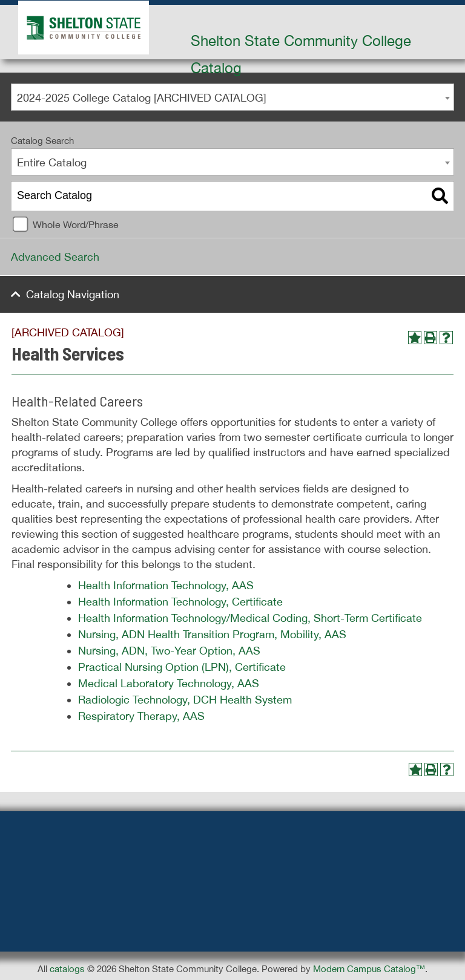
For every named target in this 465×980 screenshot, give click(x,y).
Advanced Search (55, 257)
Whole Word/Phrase (76, 224)
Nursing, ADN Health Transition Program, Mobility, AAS (212, 634)
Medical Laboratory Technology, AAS (169, 683)
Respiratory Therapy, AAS (141, 716)
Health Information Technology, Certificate (180, 602)
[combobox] (232, 97)
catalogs (67, 969)
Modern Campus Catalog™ (369, 969)
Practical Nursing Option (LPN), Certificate (182, 667)
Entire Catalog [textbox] (52, 162)
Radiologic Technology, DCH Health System (185, 700)
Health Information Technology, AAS (166, 585)
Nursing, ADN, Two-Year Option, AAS (169, 651)
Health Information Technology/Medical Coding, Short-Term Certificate (250, 618)
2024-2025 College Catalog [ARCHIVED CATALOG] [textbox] (142, 98)
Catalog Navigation (73, 294)
